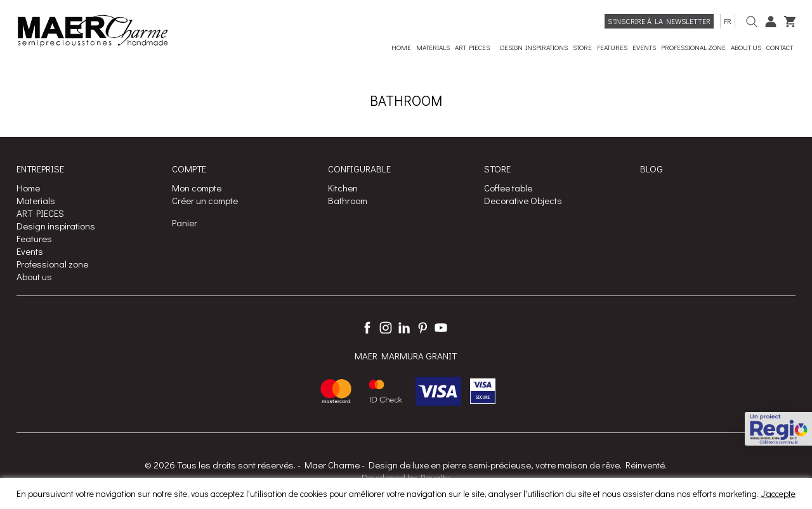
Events (30, 251)
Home (28, 188)
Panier (185, 222)
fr (728, 21)
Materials (36, 200)
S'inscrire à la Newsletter (659, 21)
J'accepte (778, 493)
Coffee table (508, 188)
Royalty (435, 477)
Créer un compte (205, 200)
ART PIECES (40, 213)
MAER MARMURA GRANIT (406, 356)
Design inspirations (56, 226)
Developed (383, 477)
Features (34, 238)
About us (34, 276)
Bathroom (348, 200)
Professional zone (52, 264)
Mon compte (197, 188)
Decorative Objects (523, 200)
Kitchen (343, 188)
